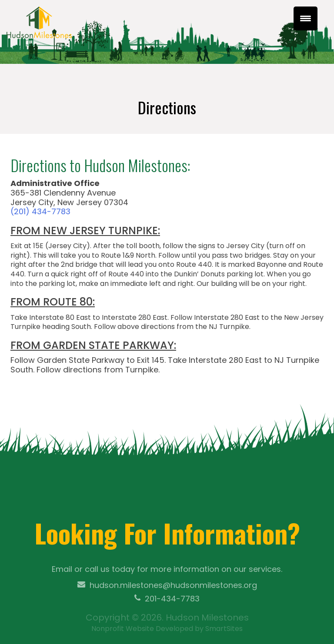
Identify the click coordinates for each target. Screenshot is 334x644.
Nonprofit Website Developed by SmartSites (167, 629)
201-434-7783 (167, 599)
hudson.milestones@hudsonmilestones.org (167, 585)
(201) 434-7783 (40, 211)
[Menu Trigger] (306, 18)
